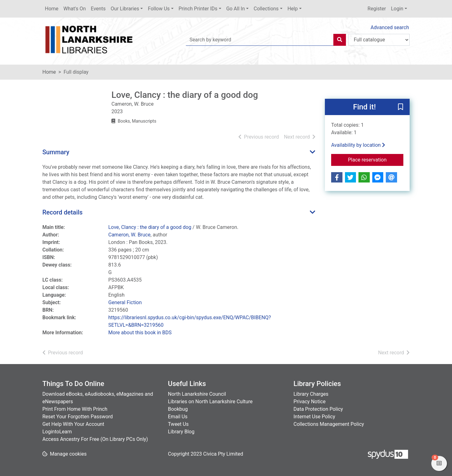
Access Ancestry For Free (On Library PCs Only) (95, 439)
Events (98, 9)
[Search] (340, 40)
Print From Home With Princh (75, 409)
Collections (266, 9)
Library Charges (311, 394)
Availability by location (358, 145)
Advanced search (390, 27)
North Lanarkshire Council (197, 394)
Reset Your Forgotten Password (78, 417)
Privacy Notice (309, 402)
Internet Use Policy (314, 417)
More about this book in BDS (140, 333)
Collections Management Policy (329, 424)
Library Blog (181, 432)
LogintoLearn (57, 432)
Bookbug (178, 409)
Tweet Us (178, 424)
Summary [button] (56, 152)
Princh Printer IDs (198, 9)
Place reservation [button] (376, 159)
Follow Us (159, 9)
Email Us (178, 417)
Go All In (236, 9)
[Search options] (379, 40)
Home (52, 9)
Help (293, 9)
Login (397, 9)
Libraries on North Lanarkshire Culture (210, 402)
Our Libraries (125, 9)
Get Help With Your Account (73, 424)
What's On (75, 9)
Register (377, 9)
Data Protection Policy (318, 409)
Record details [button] (62, 212)
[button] (401, 107)
